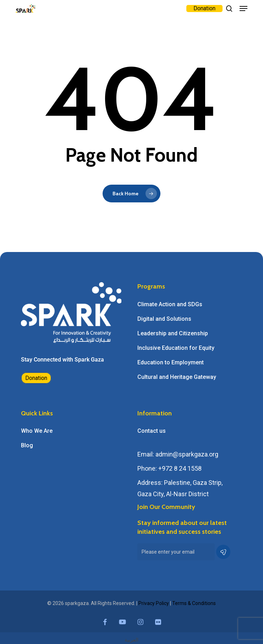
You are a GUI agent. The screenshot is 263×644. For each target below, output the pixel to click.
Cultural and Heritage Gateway (177, 377)
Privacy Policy (154, 603)
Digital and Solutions (164, 319)
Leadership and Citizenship (173, 333)
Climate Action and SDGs (170, 304)
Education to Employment (171, 362)
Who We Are (37, 431)
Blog (27, 445)
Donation (36, 378)
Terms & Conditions (194, 603)
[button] (243, 9)
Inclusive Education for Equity (176, 348)
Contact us (152, 431)
